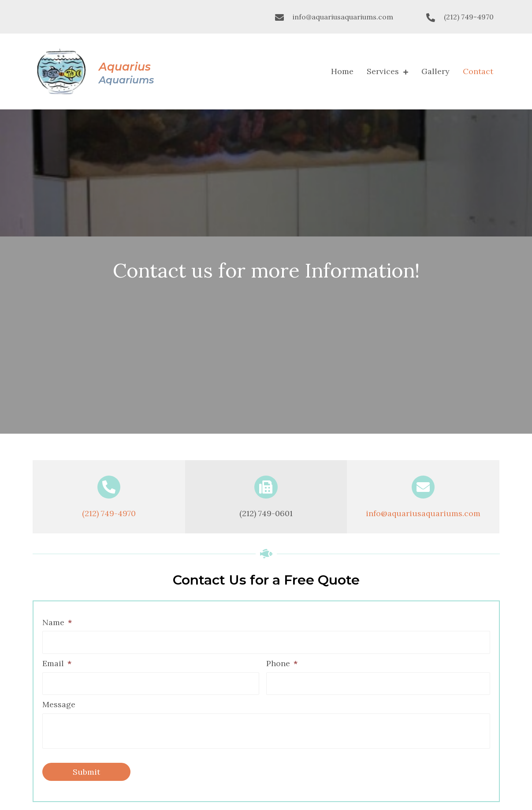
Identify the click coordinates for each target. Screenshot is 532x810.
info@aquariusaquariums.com (343, 17)
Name (57, 622)
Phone (282, 663)
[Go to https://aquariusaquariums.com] (94, 71)
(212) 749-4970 (469, 17)
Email (57, 663)
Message (59, 704)
